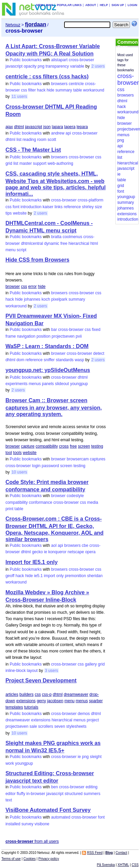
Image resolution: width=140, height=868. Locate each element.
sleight (96, 757)
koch (46, 299)
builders (27, 694)
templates (14, 707)
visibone (42, 824)
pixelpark (59, 299)
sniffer (49, 360)
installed (13, 824)
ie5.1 (38, 576)
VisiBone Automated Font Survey (48, 810)
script (22, 250)
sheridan (95, 576)
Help (104, 5)
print (9, 509)
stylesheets (76, 726)
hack (41, 90)
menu (10, 250)
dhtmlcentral (32, 243)
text (9, 800)
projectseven (63, 336)
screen (84, 446)
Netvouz (13, 25)
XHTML (123, 865)
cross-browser (81, 60)
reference (72, 207)
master (26, 163)
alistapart (60, 60)
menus (35, 384)
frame (11, 336)
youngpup (79, 384)
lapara (58, 127)
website (20, 213)
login (36, 466)
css (24, 90)
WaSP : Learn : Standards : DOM (47, 346)
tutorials (31, 707)
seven (60, 726)
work (10, 763)
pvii (79, 336)
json (47, 127)
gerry (41, 701)
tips (9, 213)
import (49, 576)
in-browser (36, 794)
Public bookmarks (26, 60)
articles (12, 694)
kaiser (48, 207)
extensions (26, 701)
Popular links (69, 5)
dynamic (52, 243)
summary (64, 90)
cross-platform (90, 200)
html (94, 243)
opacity (30, 66)
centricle (76, 84)
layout (32, 671)
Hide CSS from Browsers (37, 260)
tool (9, 453)
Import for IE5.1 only (32, 562)
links (59, 207)
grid (9, 163)
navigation (26, 336)
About (91, 5)
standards (65, 360)
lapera (70, 127)
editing (92, 787)
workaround (94, 90)
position (43, 336)
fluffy (21, 794)
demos (84, 714)
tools (17, 453)
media (93, 502)
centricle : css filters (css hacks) (47, 77)
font (16, 207)
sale (33, 726)
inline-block (16, 671)
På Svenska (106, 865)
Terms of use (11, 859)
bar (54, 330)
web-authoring (60, 163)
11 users (19, 97)
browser (13, 287)
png (41, 66)
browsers (60, 84)
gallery (91, 664)
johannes (32, 299)
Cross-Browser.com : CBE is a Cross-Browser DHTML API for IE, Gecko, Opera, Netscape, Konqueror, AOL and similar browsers (54, 529)
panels (48, 384)
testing (97, 446)
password (50, 466)
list (19, 140)
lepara (82, 127)
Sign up (118, 5)
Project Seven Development (41, 681)
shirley (88, 207)
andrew (58, 133)
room (42, 140)
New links (45, 5)
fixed (96, 330)
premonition (75, 576)
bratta (57, 237)
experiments (16, 384)
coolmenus (73, 237)
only (60, 576)
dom (20, 360)
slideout (62, 384)
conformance (41, 502)
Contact (121, 853)
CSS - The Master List (33, 150)
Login (132, 5)
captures (97, 459)
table (78, 90)
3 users (51, 671)
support (40, 163)
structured (73, 794)
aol (54, 545)
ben (55, 787)
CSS (135, 865)
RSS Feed (95, 853)
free (64, 243)
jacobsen (55, 701)
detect (99, 353)
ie (45, 552)
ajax (9, 127)
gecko (37, 552)
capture (28, 446)
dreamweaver (76, 694)
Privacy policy (49, 859)
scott (52, 140)
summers (92, 794)
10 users (19, 472)
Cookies (30, 859)
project (93, 720)
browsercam (78, 459)
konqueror (57, 552)
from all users (32, 841)
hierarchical (79, 243)
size (98, 207)
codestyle (75, 496)
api (68, 133)
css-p (47, 694)
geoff (10, 576)
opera (90, 552)
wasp (79, 360)
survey (27, 824)
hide (50, 90)
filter (32, 90)
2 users (98, 66)
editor (10, 794)
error (33, 287)
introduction (31, 207)
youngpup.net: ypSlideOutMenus (48, 370)
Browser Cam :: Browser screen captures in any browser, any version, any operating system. (53, 407)
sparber (96, 701)
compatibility (47, 446)
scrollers (46, 726)
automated (61, 817)
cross (64, 446)
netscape (76, 552)
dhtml (19, 127)
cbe (85, 545)
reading (29, 140)
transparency (57, 66)
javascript (14, 66)
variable (77, 66)
